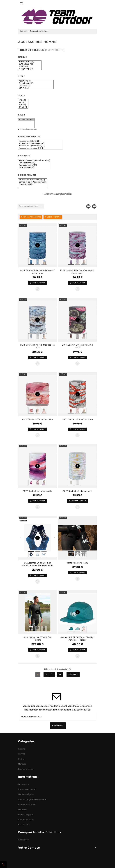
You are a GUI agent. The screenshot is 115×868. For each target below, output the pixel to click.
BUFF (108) (30, 66)
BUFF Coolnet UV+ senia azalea (38, 419)
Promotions (23, 840)
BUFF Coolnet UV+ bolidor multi (77, 419)
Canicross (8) (36, 86)
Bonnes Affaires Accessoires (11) (33, 182)
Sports (21, 759)
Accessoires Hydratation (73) (41, 146)
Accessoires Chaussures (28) (41, 143)
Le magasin (23, 784)
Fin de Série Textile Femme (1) (33, 180)
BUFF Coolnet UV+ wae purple (37, 491)
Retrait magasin (25, 814)
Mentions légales (26, 794)
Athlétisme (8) (36, 81)
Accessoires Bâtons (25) (41, 141)
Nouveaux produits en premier (32, 206)
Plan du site (24, 825)
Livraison (22, 809)
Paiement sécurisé (27, 804)
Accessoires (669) (26, 120)
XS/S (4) (23, 105)
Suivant (73, 675)
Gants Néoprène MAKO (77, 563)
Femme (22, 754)
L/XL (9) (23, 100)
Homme (22, 749)
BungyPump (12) (36, 83)
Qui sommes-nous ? (27, 789)
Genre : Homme (54, 217)
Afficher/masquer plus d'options (58, 194)
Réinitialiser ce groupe (28, 129)
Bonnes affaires (26, 769)
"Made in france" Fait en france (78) (34, 161)
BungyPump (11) (30, 69)
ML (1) (23, 103)
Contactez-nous (26, 820)
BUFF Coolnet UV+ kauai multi (77, 491)
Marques (22, 764)
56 (60, 675)
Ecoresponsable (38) (34, 165)
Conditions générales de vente (32, 799)
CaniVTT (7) (36, 88)
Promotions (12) (33, 184)
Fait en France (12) (34, 163)
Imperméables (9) (34, 168)
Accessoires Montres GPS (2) (41, 148)
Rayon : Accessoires (32, 217)
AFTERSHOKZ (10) (30, 62)
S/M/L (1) (23, 107)
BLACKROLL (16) (30, 64)
